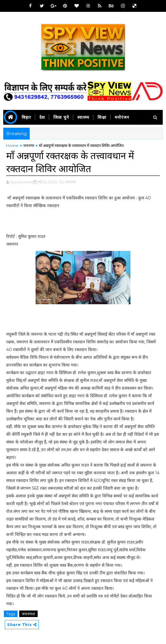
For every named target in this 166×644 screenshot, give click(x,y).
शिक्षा (102, 117)
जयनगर (29, 145)
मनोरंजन (122, 117)
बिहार (26, 117)
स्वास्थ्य (83, 117)
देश (42, 117)
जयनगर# (28, 614)
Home (12, 145)
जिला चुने (61, 117)
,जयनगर (70, 182)
